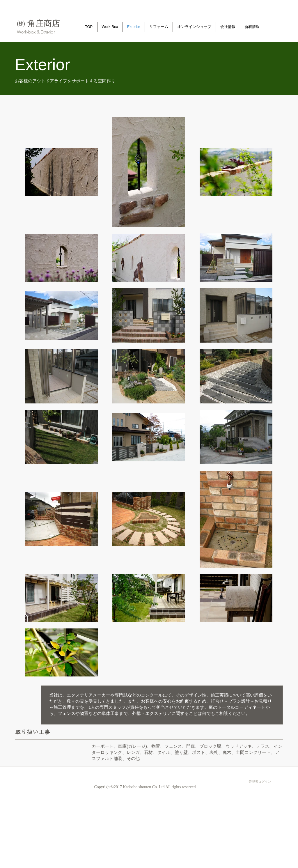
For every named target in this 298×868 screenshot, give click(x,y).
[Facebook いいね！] (214, 772)
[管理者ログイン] (260, 782)
